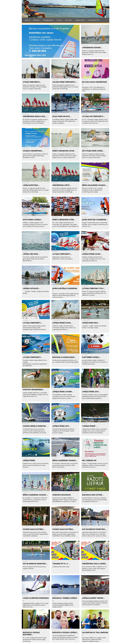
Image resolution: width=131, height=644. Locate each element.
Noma (59, 20)
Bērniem (37, 20)
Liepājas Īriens (80, 20)
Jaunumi (28, 20)
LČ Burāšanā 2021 (94, 20)
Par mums (69, 20)
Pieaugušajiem (48, 20)
